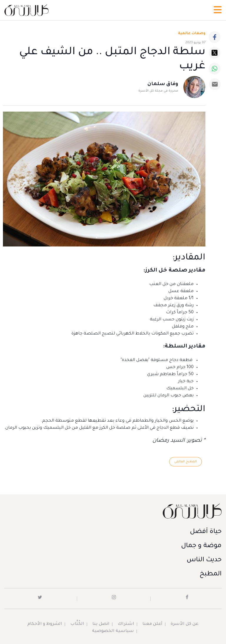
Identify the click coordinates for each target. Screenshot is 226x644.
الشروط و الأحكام (45, 624)
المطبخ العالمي (186, 462)
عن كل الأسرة (185, 624)
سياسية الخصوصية (113, 631)
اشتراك (126, 624)
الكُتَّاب (77, 624)
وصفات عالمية (192, 34)
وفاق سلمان (163, 84)
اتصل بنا (101, 624)
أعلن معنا (152, 624)
